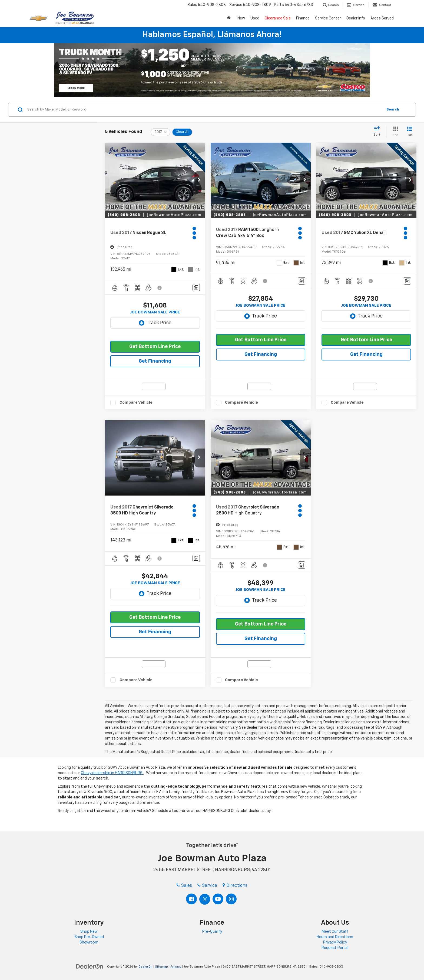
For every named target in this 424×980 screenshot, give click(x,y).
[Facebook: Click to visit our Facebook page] (191, 899)
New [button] (241, 18)
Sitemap (161, 967)
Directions (235, 886)
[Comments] (196, 288)
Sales (184, 886)
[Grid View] (394, 132)
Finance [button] (303, 18)
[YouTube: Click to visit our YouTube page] (218, 899)
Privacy (176, 967)
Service (207, 886)
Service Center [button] (328, 18)
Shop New (89, 932)
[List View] (410, 132)
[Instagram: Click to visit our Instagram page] (231, 899)
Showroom (89, 942)
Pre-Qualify (212, 932)
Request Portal (335, 948)
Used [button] (255, 18)
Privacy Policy (335, 942)
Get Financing (155, 361)
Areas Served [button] (382, 18)
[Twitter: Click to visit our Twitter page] (205, 899)
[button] (229, 18)
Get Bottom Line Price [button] (155, 347)
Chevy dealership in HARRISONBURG (112, 773)
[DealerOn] (90, 966)
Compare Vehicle (136, 402)
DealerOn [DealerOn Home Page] (145, 967)
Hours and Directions (335, 937)
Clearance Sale (278, 18)
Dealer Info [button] (356, 18)
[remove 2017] (160, 132)
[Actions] (195, 233)
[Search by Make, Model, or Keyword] (204, 110)
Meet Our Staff (335, 932)
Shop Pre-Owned (89, 937)
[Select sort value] (378, 132)
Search (393, 110)
